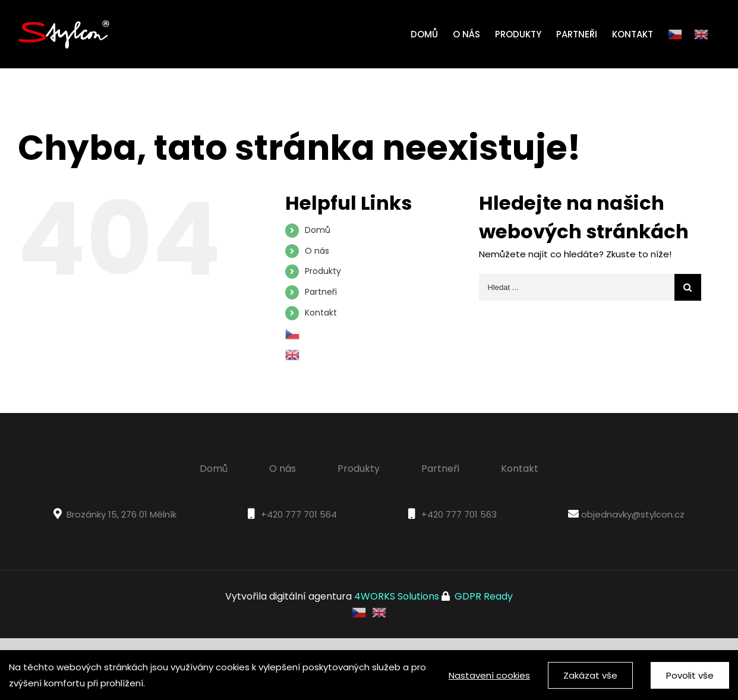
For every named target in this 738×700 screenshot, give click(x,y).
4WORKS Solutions (397, 596)
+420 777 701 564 (299, 514)
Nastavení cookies (489, 675)
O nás (317, 251)
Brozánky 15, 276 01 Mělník (122, 514)
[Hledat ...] (577, 287)
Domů (318, 230)
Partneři (321, 292)
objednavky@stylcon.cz (633, 514)
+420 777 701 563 (459, 514)
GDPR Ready (482, 596)
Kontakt (321, 313)
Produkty (323, 271)
